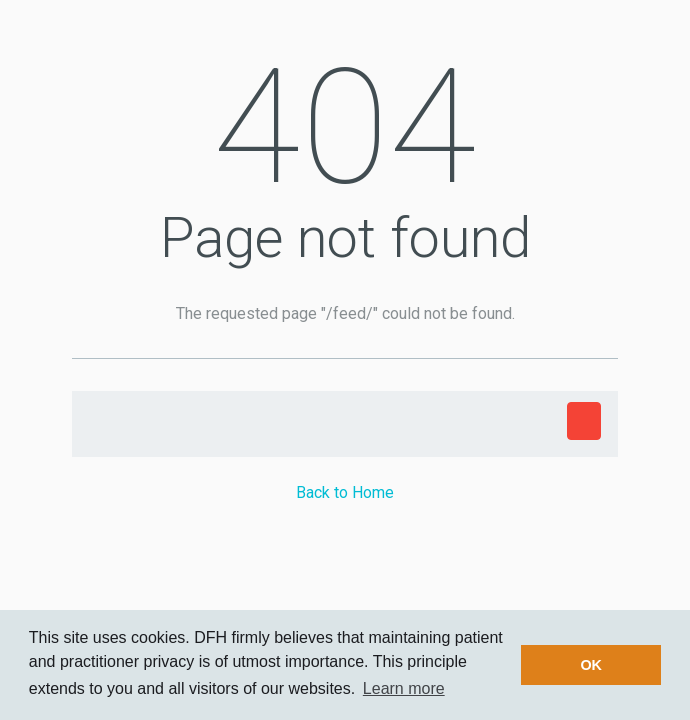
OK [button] (591, 665)
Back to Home (345, 492)
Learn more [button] (404, 688)
